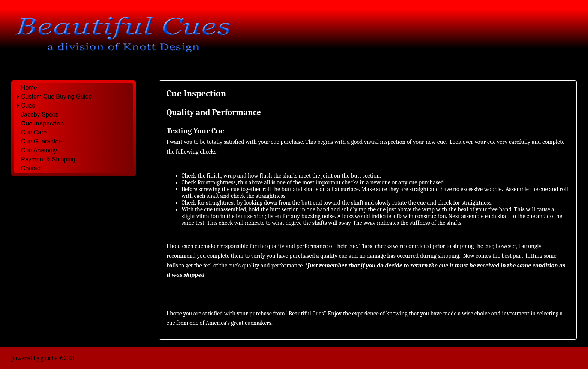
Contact (31, 168)
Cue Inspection (43, 123)
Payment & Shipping (48, 159)
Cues (28, 105)
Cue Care (34, 132)
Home (29, 87)
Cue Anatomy (39, 150)
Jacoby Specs (40, 114)
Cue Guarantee (41, 141)
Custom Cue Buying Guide (56, 96)
